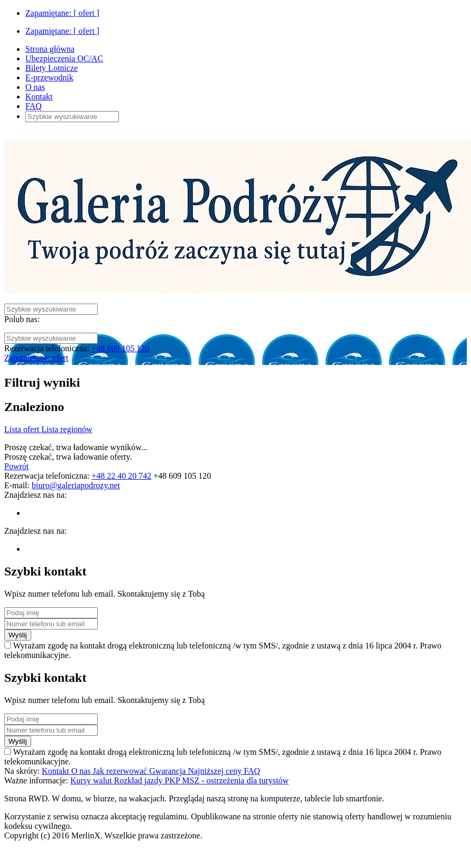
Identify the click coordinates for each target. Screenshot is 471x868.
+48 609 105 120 (120, 348)
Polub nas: (22, 319)
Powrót (16, 466)
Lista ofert (23, 429)
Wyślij (18, 635)
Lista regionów (67, 429)
